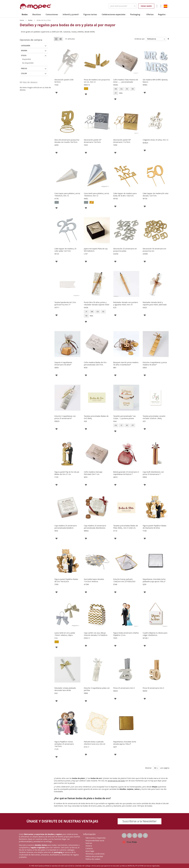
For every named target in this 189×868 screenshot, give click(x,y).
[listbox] (97, 89)
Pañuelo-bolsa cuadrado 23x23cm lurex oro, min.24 (94, 743)
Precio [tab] (24, 68)
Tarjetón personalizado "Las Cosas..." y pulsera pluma (125, 417)
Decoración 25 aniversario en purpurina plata (125, 250)
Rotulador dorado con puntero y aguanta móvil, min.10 (126, 303)
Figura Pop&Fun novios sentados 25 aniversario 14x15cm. (64, 744)
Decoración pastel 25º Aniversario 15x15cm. (93, 141)
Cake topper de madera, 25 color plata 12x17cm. (65, 250)
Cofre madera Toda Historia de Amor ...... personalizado (126, 81)
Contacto (89, 848)
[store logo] (35, 6)
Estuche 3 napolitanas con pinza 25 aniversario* (65, 417)
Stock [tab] (24, 55)
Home (22, 20)
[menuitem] (25, 15)
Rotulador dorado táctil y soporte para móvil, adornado (155, 303)
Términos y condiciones (95, 854)
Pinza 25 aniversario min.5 (124, 688)
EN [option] (116, 89)
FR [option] (86, 316)
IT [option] (86, 312)
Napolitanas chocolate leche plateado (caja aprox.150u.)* (154, 580)
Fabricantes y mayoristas (96, 838)
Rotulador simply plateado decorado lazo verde (65, 689)
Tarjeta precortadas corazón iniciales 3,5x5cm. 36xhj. (154, 417)
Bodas (30, 20)
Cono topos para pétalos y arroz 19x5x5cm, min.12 (67, 195)
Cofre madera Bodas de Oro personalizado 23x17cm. (95, 364)
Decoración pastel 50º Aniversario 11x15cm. (122, 141)
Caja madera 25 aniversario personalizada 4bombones (95, 527)
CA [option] (121, 89)
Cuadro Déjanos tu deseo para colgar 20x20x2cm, (155, 634)
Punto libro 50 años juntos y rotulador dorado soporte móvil (97, 303)
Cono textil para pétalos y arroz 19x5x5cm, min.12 (96, 195)
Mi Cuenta (157, 6)
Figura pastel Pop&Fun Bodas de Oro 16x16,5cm (66, 580)
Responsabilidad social (95, 840)
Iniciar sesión (146, 6)
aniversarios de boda (116, 781)
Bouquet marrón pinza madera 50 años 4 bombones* (126, 364)
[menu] (94, 15)
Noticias (89, 843)
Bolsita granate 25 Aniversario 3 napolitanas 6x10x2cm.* (126, 473)
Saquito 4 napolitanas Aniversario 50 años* (63, 364)
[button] (56, 92)
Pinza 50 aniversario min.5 (153, 688)
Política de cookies (93, 859)
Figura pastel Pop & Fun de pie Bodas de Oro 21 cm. (67, 473)
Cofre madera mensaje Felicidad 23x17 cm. (93, 473)
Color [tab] (24, 73)
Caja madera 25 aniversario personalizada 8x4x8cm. (66, 527)
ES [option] (127, 89)
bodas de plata (78, 778)
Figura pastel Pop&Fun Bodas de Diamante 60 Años (155, 527)
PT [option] (116, 93)
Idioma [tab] (24, 50)
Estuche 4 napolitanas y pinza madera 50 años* (155, 364)
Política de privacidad (94, 856)
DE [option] (133, 89)
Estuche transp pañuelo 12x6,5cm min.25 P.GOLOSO (124, 580)
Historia (89, 846)
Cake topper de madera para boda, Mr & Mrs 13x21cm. (125, 195)
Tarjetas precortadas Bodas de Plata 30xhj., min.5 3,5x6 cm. (126, 527)
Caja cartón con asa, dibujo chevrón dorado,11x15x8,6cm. (96, 634)
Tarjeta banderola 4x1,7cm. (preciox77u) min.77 (65, 303)
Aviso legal (90, 851)
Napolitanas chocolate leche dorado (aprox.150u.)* (125, 743)
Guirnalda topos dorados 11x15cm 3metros (94, 580)
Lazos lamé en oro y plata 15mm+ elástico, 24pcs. (65, 634)
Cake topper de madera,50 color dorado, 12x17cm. (156, 195)
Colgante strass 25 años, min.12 (155, 140)
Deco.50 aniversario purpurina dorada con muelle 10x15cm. (67, 141)
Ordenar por (140, 39)
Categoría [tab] (26, 46)
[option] (86, 89)
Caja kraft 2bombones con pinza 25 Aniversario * (153, 473)
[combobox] (123, 6)
